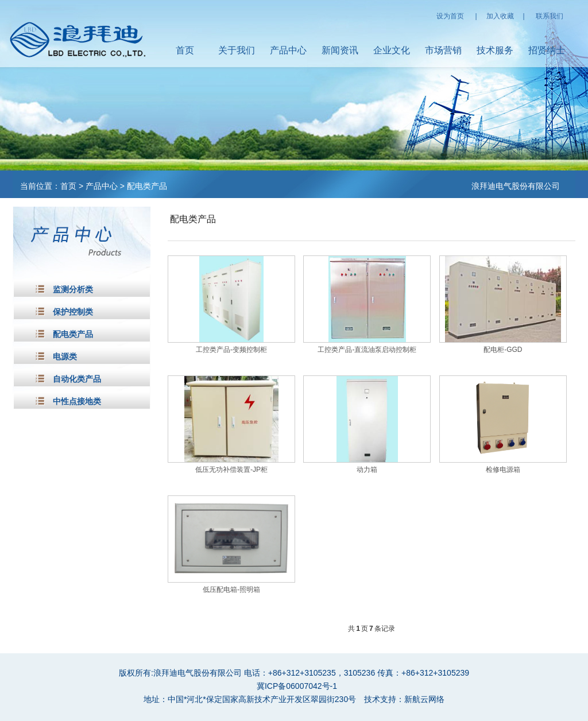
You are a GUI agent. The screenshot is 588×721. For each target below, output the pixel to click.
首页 (185, 50)
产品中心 (288, 50)
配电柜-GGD (503, 350)
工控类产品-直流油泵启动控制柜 (367, 350)
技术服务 (495, 50)
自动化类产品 (77, 379)
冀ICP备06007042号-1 (297, 686)
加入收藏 (500, 16)
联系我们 (550, 16)
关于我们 (237, 50)
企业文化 (392, 50)
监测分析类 (73, 290)
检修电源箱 (503, 470)
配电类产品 (147, 186)
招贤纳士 (547, 50)
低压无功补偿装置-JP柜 (231, 470)
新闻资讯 (340, 50)
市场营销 (443, 50)
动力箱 (367, 470)
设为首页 (450, 16)
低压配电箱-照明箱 (231, 590)
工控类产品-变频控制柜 (231, 350)
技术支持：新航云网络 (404, 699)
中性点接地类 (77, 402)
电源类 (65, 357)
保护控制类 (73, 312)
